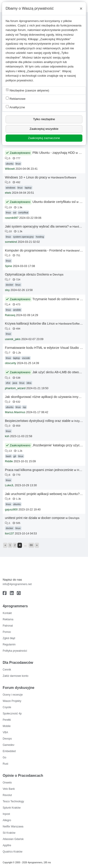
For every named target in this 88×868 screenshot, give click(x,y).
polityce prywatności (19, 80)
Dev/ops (58, 275)
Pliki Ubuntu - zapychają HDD (54, 153)
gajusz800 (11, 510)
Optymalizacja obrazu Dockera (27, 274)
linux (18, 164)
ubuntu (10, 164)
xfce (8, 383)
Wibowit (10, 169)
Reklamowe (16, 99)
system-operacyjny (24, 237)
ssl (15, 213)
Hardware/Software (63, 177)
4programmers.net (31, 21)
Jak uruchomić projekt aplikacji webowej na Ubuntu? (42, 494)
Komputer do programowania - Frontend (34, 250)
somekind (11, 242)
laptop (28, 188)
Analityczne (15, 107)
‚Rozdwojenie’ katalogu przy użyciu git (60, 445)
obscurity (11, 363)
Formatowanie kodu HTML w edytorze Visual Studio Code (46, 348)
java (15, 383)
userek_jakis (13, 339)
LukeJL (9, 485)
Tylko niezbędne (44, 119)
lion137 (9, 534)
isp (24, 407)
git (15, 456)
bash (9, 456)
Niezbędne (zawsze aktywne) (28, 90)
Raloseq (10, 315)
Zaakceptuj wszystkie (44, 129)
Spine (9, 266)
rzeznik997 (12, 218)
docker (10, 285)
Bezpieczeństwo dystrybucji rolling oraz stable (38, 421)
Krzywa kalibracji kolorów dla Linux (30, 323)
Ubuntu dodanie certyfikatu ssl (54, 202)
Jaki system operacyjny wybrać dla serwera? (37, 226)
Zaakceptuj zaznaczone (44, 138)
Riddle (9, 461)
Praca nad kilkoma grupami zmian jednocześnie (39, 470)
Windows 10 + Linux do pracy (26, 177)
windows (11, 188)
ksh (7, 436)
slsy (7, 290)
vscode (26, 358)
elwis (8, 193)
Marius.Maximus (15, 412)
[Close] (81, 9)
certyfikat (23, 213)
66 (31, 545)
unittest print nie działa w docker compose (35, 518)
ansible (17, 310)
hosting (40, 237)
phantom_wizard (15, 388)
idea (29, 383)
